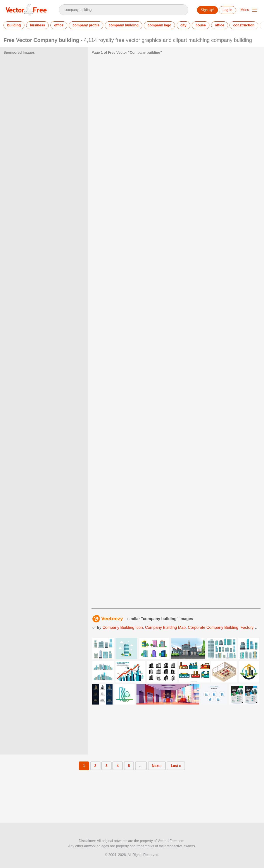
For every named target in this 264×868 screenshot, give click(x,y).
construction (244, 25)
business (37, 25)
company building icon (123, 627)
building (14, 25)
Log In (227, 10)
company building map (165, 627)
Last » (176, 766)
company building (123, 25)
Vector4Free (26, 10)
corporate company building (213, 627)
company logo (159, 25)
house (201, 25)
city (183, 25)
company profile (86, 25)
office (59, 25)
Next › (157, 766)
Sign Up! (207, 10)
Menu (245, 10)
